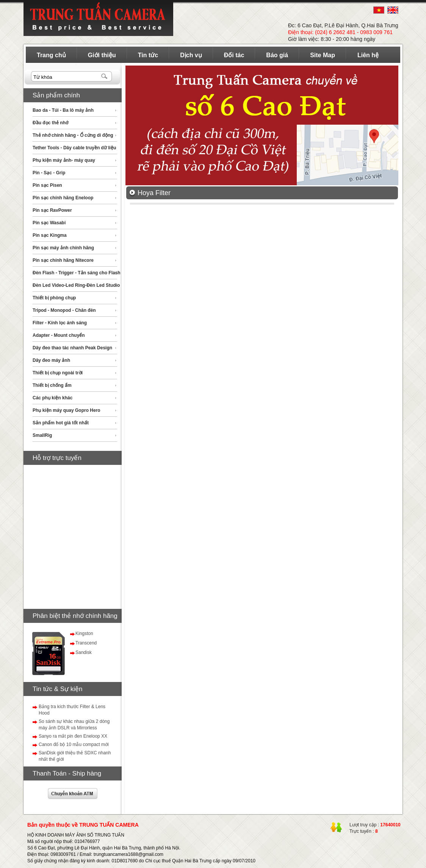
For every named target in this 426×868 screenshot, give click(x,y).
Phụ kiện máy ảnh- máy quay (64, 160)
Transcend (86, 643)
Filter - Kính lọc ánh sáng (60, 323)
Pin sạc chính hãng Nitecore (63, 260)
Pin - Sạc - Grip (49, 173)
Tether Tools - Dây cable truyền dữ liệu (74, 148)
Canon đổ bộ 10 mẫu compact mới (74, 744)
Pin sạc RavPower (52, 210)
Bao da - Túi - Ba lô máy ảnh (63, 110)
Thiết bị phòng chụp (54, 298)
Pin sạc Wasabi (49, 223)
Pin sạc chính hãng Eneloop (63, 198)
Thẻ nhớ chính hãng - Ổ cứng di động (73, 135)
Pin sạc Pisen (47, 185)
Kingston (84, 633)
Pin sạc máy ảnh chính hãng (63, 248)
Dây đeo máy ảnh (51, 360)
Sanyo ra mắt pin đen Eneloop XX (73, 736)
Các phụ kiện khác (52, 398)
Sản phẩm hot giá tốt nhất (61, 423)
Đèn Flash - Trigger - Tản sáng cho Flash (77, 273)
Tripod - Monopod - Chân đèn (64, 310)
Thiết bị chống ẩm (52, 385)
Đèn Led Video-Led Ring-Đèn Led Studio (76, 285)
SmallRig (42, 435)
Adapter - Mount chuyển (59, 335)
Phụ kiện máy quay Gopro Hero (67, 410)
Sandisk (84, 652)
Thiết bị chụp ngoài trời (58, 373)
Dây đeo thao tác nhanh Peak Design (72, 348)
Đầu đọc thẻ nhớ (50, 123)
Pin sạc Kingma (50, 235)
